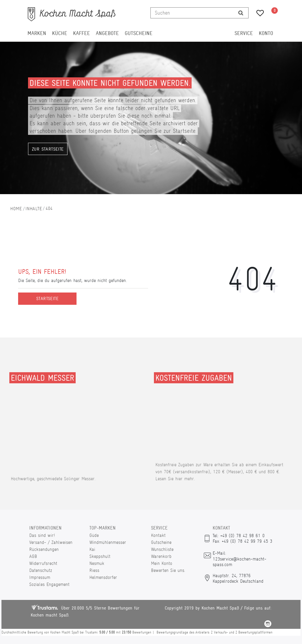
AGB (33, 556)
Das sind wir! (42, 535)
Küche (60, 33)
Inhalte (34, 209)
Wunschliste (162, 549)
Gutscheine (139, 33)
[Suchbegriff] (192, 13)
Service (244, 33)
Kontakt (158, 535)
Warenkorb (161, 556)
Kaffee (81, 33)
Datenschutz (41, 570)
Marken (37, 33)
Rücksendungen (44, 549)
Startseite (47, 299)
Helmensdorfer (103, 577)
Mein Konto (162, 563)
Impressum (40, 577)
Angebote (107, 33)
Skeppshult (100, 556)
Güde (94, 535)
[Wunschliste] (258, 14)
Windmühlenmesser (108, 542)
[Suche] (241, 13)
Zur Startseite (48, 149)
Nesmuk (97, 563)
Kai (92, 549)
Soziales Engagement (49, 584)
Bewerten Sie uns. (168, 570)
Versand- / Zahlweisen (51, 542)
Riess (94, 570)
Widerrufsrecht (43, 563)
